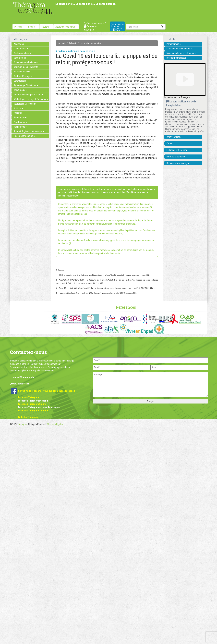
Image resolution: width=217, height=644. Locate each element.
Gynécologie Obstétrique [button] (26, 85)
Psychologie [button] (20, 122)
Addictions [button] (20, 44)
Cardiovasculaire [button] (22, 53)
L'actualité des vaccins (90, 43)
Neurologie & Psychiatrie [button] (26, 104)
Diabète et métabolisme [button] (26, 62)
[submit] (162, 27)
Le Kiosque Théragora (177, 150)
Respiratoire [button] (20, 127)
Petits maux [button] (20, 118)
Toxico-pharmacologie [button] (25, 136)
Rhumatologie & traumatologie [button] (29, 131)
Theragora (22, 424)
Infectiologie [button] (20, 90)
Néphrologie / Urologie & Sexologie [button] (31, 99)
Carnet (170, 143)
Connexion (90, 26)
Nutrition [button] (18, 108)
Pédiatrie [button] (19, 113)
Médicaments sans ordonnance (181, 53)
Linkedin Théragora (28, 417)
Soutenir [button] (46, 27)
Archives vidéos (174, 137)
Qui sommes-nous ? (95, 23)
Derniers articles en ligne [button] (178, 163)
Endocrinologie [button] (22, 72)
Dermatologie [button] (21, 58)
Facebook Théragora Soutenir (33, 411)
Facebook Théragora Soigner (33, 404)
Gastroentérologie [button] (23, 76)
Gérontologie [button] (21, 81)
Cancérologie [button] (21, 49)
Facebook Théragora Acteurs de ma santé (39, 407)
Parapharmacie (174, 44)
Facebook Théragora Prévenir (33, 401)
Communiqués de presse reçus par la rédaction (118, 27)
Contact (89, 30)
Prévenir (73, 43)
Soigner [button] (33, 27)
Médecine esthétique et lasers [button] (29, 95)
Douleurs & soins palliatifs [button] (27, 67)
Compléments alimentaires (179, 49)
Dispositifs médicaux (176, 58)
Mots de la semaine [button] (176, 157)
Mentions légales (55, 424)
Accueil (62, 43)
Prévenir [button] (19, 27)
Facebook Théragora (28, 397)
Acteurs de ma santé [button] (66, 27)
